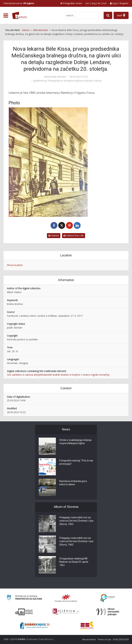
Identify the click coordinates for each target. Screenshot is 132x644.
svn (87, 3)
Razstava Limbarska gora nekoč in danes (73, 483)
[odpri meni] (6, 16)
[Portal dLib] (24, 612)
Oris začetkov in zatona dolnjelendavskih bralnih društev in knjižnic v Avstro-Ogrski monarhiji (58, 375)
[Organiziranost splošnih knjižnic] (66, 598)
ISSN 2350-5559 (121, 639)
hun (104, 3)
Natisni (54, 235)
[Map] (121, 15)
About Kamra (89, 639)
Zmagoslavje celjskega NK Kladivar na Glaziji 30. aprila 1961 (74, 562)
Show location (15, 265)
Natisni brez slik (74, 235)
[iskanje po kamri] (84, 15)
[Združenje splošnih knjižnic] (87, 626)
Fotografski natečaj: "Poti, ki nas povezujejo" (74, 462)
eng (93, 3)
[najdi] (108, 15)
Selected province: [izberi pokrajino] (19, 3)
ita (99, 3)
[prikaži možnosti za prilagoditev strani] (71, 3)
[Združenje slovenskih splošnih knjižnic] (66, 612)
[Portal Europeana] (108, 598)
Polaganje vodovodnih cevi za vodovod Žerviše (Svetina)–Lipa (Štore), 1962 (75, 521)
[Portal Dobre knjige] (35, 626)
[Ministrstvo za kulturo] (24, 598)
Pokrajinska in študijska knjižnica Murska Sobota (75, 81)
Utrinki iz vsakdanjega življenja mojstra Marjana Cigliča (76, 442)
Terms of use (104, 639)
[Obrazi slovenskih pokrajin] (108, 612)
